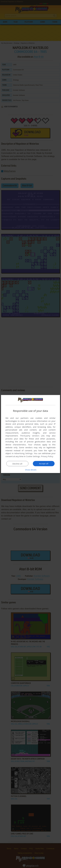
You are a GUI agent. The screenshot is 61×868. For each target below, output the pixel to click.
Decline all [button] (17, 464)
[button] (31, 470)
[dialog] (30, 434)
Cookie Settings (33, 456)
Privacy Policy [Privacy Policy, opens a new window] (47, 456)
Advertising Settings (23, 453)
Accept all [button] (44, 464)
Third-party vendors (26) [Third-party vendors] (32, 436)
